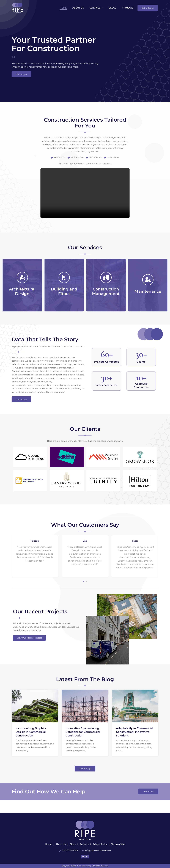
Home (63, 8)
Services (96, 8)
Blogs (112, 8)
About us (78, 8)
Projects (128, 8)
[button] (84, 595)
